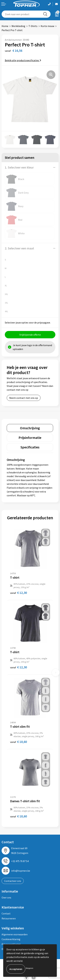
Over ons (6, 897)
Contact (6, 913)
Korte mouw (47, 26)
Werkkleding (18, 26)
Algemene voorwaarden (15, 934)
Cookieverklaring (11, 939)
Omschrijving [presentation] (30, 428)
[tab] (30, 428)
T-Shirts (33, 26)
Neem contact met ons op (24, 398)
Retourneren (9, 918)
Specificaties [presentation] (30, 447)
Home (5, 26)
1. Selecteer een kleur (19, 167)
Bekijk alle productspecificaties (23, 60)
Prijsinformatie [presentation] (30, 438)
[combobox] (21, 14)
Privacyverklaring (11, 944)
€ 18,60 (18, 742)
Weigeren (30, 968)
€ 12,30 (18, 593)
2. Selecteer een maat (19, 248)
